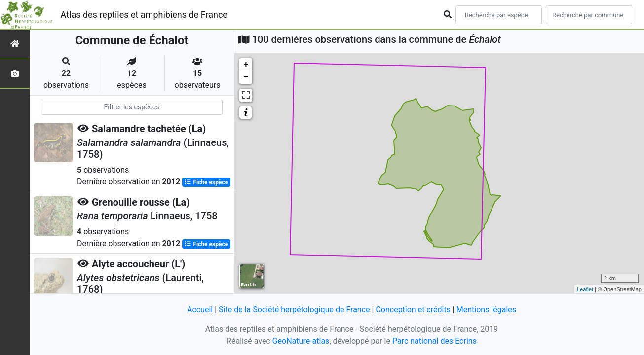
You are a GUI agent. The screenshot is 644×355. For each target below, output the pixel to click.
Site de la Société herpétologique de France (294, 309)
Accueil (200, 309)
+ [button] (246, 65)
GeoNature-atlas (301, 341)
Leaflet (585, 289)
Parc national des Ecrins (435, 341)
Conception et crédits (413, 309)
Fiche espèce (206, 182)
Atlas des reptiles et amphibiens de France (144, 15)
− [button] (246, 77)
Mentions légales (486, 309)
